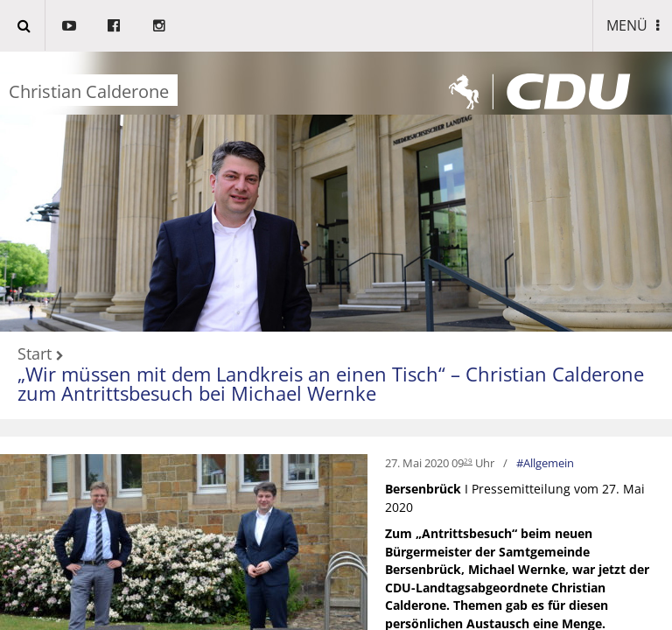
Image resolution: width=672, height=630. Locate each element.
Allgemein (549, 463)
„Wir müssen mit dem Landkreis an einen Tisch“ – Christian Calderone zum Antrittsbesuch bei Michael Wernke (331, 384)
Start (35, 354)
